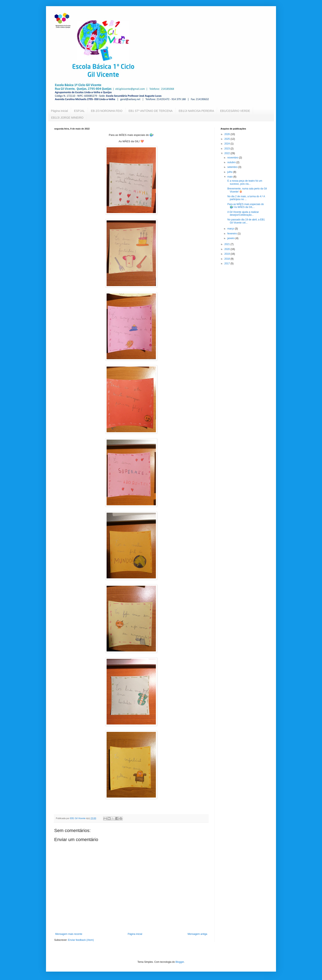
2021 (228, 244)
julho (230, 172)
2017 (228, 264)
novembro (233, 158)
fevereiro (232, 234)
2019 (228, 254)
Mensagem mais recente (69, 934)
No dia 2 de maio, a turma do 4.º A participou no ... (246, 198)
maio (230, 177)
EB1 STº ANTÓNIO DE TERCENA (151, 111)
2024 (228, 144)
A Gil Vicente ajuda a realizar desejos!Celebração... (243, 213)
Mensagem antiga (197, 934)
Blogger (180, 962)
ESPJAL (79, 111)
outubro (232, 162)
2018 (228, 259)
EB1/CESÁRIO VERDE (235, 111)
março (231, 229)
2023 (228, 149)
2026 (228, 134)
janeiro (231, 238)
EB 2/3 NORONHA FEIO (107, 111)
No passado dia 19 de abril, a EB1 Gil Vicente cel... (246, 221)
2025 (228, 139)
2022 (228, 153)
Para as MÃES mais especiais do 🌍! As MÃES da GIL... (245, 206)
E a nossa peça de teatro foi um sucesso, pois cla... (244, 182)
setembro (233, 167)
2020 (228, 249)
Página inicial (59, 111)
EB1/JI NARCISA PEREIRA (196, 111)
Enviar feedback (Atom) (81, 940)
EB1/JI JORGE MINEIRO (67, 118)
